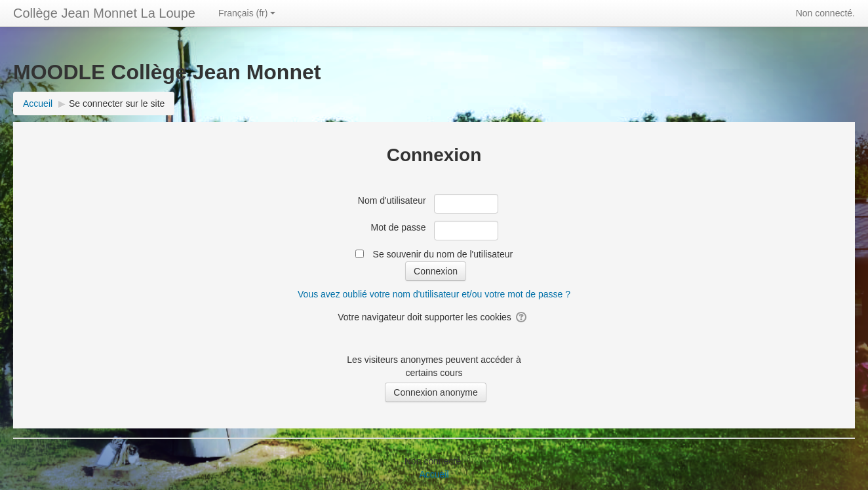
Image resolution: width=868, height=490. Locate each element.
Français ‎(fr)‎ (247, 13)
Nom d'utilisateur (392, 200)
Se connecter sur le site (117, 104)
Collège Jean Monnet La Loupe (104, 13)
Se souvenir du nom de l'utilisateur (443, 254)
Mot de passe (399, 227)
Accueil (434, 474)
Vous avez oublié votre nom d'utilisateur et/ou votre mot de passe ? (434, 294)
